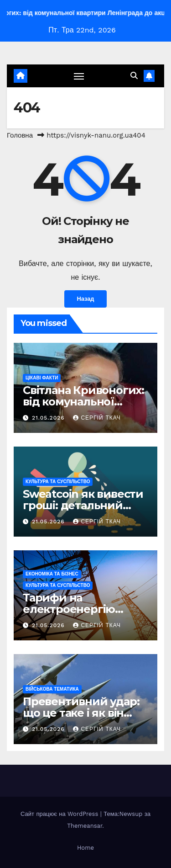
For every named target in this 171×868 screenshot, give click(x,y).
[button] (134, 76)
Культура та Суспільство (58, 482)
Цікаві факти (42, 378)
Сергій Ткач (97, 418)
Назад (86, 299)
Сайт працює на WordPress (60, 814)
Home (85, 848)
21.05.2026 (49, 418)
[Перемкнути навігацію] (79, 76)
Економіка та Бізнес (52, 574)
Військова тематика (52, 689)
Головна (20, 135)
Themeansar (85, 826)
